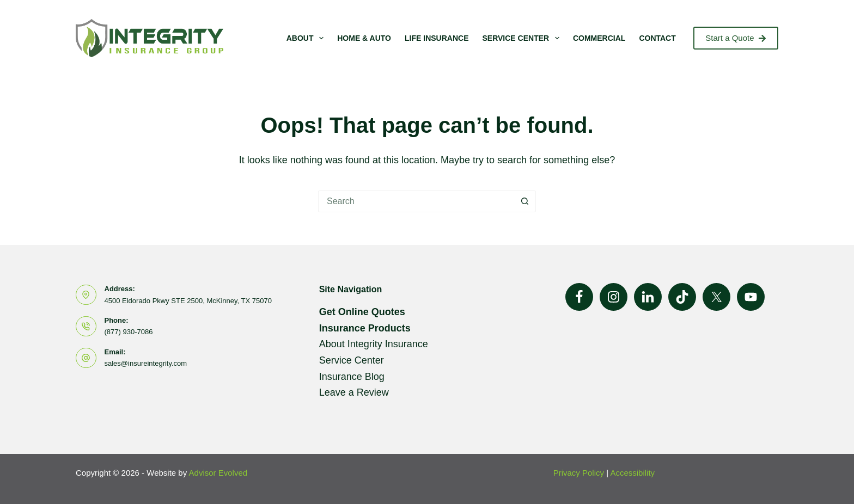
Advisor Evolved (218, 473)
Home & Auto (364, 38)
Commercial (599, 38)
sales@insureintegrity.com (146, 363)
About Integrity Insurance (374, 344)
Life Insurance (437, 38)
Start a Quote (736, 38)
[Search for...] (416, 201)
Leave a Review (354, 392)
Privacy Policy (579, 473)
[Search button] (525, 201)
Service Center (523, 38)
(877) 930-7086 (129, 332)
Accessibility (632, 473)
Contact (657, 38)
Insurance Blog (352, 377)
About (307, 38)
